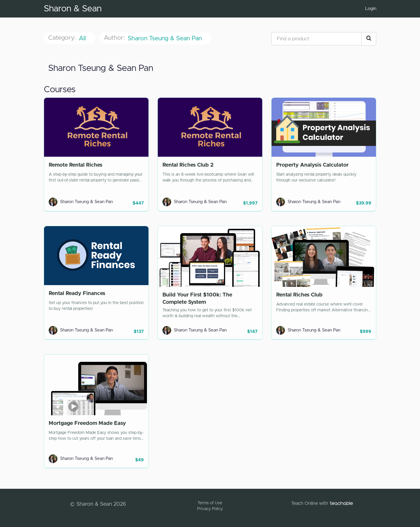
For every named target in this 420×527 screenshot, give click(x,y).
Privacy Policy (210, 509)
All (83, 38)
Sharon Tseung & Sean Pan (166, 38)
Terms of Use (210, 503)
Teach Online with (322, 503)
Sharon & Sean (73, 9)
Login (371, 9)
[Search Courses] (369, 39)
